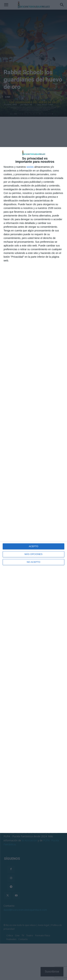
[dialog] (33, 490)
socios (30, 167)
